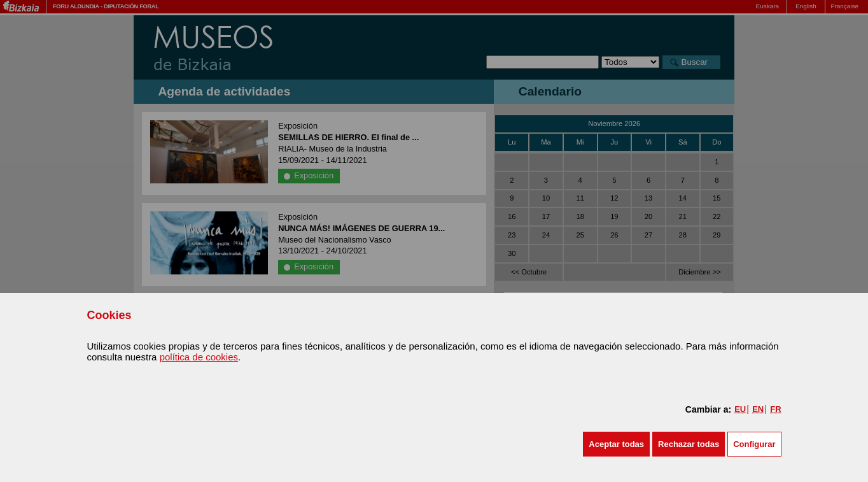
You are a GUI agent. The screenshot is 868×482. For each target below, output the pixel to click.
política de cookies (199, 357)
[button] (616, 444)
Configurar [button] (754, 444)
